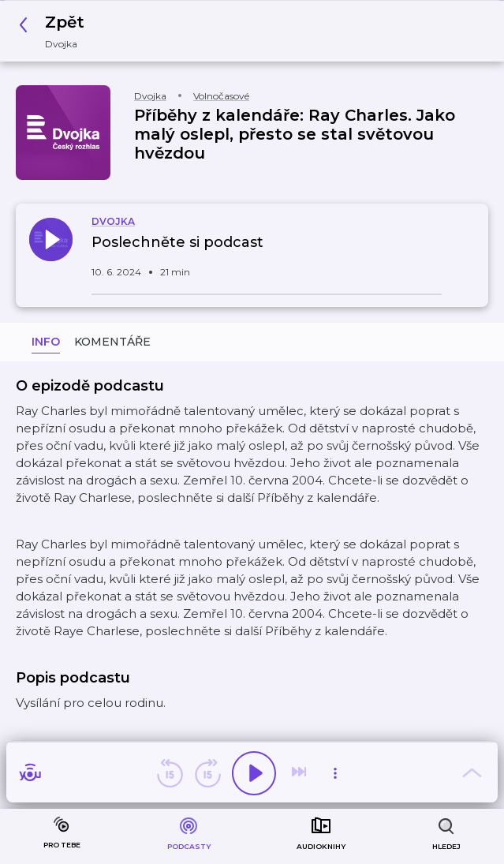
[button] (56, 31)
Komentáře (112, 342)
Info (46, 342)
